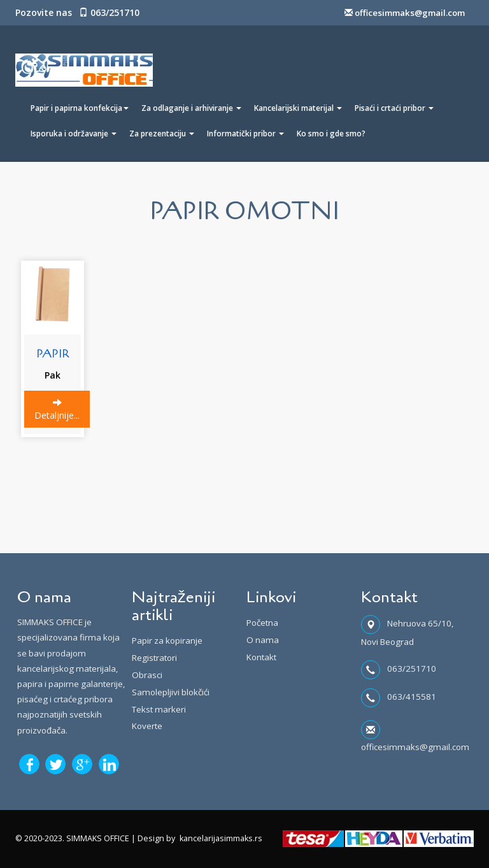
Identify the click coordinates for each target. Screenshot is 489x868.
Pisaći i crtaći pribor (394, 108)
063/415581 (412, 697)
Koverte (147, 726)
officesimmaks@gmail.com (405, 13)
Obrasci (147, 675)
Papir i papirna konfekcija (80, 108)
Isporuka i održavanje (74, 134)
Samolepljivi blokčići (171, 692)
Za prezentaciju (162, 134)
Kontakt (261, 657)
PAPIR (53, 354)
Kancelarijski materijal (298, 108)
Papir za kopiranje (167, 640)
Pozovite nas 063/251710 (77, 12)
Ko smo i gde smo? (331, 134)
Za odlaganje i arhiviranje (191, 108)
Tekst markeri (159, 709)
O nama (263, 640)
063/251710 (412, 669)
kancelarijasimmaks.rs (221, 838)
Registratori (154, 658)
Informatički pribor (245, 134)
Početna (262, 623)
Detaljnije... (57, 409)
